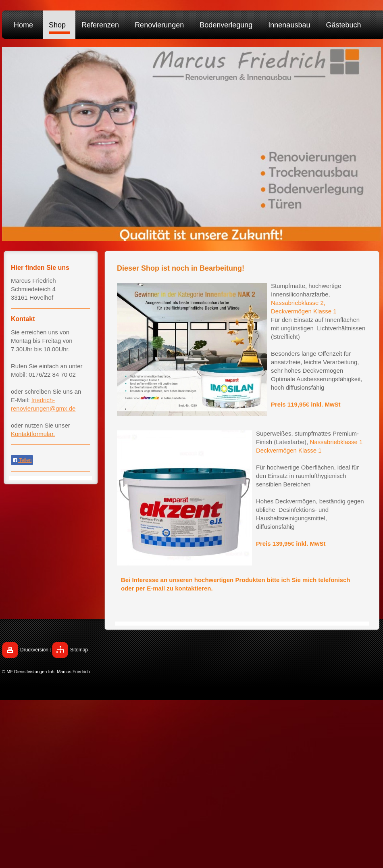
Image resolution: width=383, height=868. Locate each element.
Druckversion (34, 650)
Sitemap (79, 650)
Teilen (22, 460)
